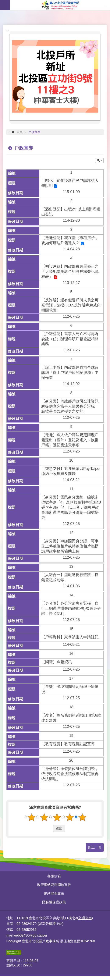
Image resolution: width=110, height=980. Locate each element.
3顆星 (57, 817)
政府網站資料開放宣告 (54, 885)
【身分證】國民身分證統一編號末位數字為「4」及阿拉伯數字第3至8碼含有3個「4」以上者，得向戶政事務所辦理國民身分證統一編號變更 (71, 507)
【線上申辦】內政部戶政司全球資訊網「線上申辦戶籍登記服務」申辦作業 (70, 373)
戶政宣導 (34, 132)
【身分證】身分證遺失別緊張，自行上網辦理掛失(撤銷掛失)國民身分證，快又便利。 (71, 608)
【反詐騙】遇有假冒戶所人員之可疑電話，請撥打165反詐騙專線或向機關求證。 (71, 305)
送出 (49, 828)
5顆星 (82, 817)
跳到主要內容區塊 (2, 2)
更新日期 (13, 961)
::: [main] (9, 132)
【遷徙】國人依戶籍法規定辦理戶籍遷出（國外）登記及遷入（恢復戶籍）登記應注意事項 (70, 440)
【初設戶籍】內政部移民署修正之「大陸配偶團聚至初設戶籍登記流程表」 (70, 271)
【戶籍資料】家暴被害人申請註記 (70, 637)
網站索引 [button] (5, 5)
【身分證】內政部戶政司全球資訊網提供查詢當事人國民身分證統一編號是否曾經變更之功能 (70, 406)
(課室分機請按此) (51, 924)
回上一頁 (95, 847)
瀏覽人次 (13, 965)
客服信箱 (54, 876)
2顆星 (44, 817)
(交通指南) (85, 918)
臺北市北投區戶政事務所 (60, 5)
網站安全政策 (54, 893)
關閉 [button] (99, 160)
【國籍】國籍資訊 (57, 662)
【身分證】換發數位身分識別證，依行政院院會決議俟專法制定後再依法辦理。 (70, 774)
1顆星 (31, 817)
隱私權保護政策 (54, 902)
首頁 (19, 132)
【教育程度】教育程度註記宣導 (68, 744)
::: (8, 30)
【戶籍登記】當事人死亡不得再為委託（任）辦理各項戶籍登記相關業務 (70, 339)
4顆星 (70, 817)
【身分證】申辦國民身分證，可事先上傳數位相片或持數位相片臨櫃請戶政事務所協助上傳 (70, 546)
